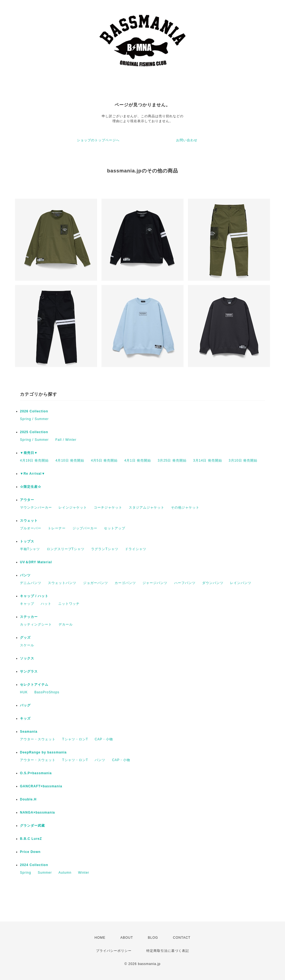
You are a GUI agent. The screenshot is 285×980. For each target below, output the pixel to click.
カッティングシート (36, 624)
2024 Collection (34, 865)
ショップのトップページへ (98, 140)
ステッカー (29, 617)
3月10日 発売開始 (243, 460)
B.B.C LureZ (31, 839)
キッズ (25, 718)
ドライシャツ (136, 549)
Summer (45, 873)
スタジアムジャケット (147, 507)
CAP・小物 (104, 739)
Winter (84, 873)
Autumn (65, 873)
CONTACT (182, 938)
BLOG (153, 938)
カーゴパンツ (125, 583)
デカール (66, 624)
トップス (27, 541)
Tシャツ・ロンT (75, 739)
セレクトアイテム (34, 685)
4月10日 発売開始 (70, 460)
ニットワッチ (69, 604)
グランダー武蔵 (32, 826)
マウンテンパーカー (36, 507)
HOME (100, 938)
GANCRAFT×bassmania (41, 786)
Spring (26, 873)
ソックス (27, 658)
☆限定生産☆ (31, 487)
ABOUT (127, 938)
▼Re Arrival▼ (33, 474)
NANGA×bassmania (37, 812)
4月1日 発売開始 (138, 460)
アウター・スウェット (38, 739)
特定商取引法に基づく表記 (168, 951)
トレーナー (57, 528)
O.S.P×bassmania (36, 773)
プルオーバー (31, 528)
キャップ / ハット (34, 596)
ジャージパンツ (155, 583)
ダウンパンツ (213, 583)
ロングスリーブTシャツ (66, 549)
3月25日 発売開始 (172, 460)
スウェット (29, 521)
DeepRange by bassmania (43, 752)
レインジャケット (73, 507)
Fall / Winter (66, 440)
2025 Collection (34, 432)
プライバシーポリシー (114, 951)
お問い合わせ (187, 140)
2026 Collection (34, 411)
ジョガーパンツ (96, 583)
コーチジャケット (108, 507)
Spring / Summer (34, 419)
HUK (24, 692)
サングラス (29, 671)
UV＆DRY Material (36, 562)
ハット (46, 604)
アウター (27, 500)
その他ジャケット (185, 507)
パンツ (25, 575)
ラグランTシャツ (105, 549)
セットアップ (115, 528)
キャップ (27, 604)
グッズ (25, 638)
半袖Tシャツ (30, 549)
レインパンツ (241, 583)
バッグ (25, 705)
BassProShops (47, 692)
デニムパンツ (31, 583)
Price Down (30, 852)
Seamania (29, 732)
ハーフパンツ (185, 583)
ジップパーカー (85, 528)
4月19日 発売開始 (34, 460)
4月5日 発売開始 (104, 460)
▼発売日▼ (29, 453)
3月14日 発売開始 (207, 460)
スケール (27, 645)
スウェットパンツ (62, 583)
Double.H (28, 799)
